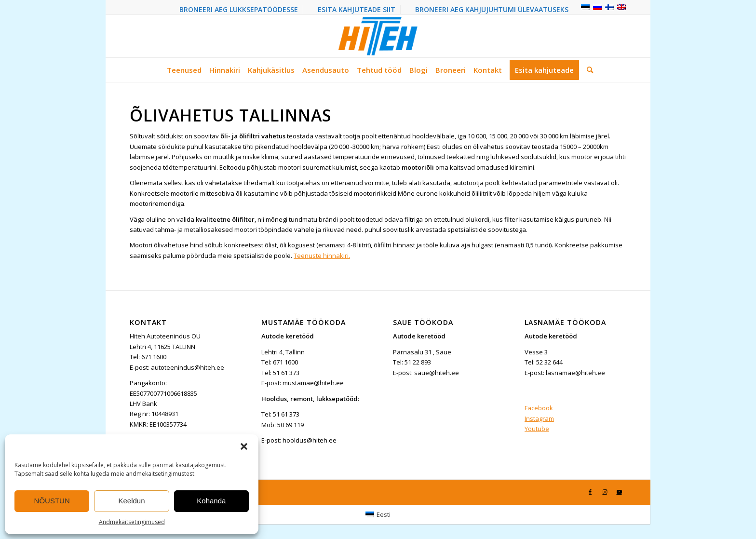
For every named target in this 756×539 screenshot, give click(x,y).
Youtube (537, 429)
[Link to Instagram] (605, 492)
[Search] (588, 70)
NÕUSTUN (52, 501)
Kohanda (211, 501)
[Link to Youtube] (619, 492)
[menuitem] (239, 9)
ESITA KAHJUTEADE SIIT (357, 9)
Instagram (539, 418)
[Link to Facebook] (590, 492)
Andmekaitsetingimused (132, 522)
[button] (244, 446)
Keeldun (131, 501)
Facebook (539, 408)
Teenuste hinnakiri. (322, 256)
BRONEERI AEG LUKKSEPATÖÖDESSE (239, 9)
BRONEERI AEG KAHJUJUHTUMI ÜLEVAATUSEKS (492, 9)
